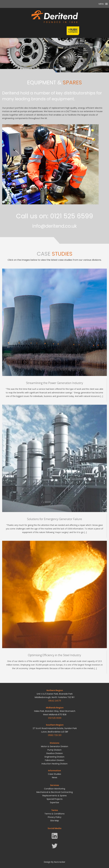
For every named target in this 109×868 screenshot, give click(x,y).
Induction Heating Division (55, 764)
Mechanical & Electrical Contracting (55, 792)
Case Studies (55, 774)
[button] (101, 4)
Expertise (55, 802)
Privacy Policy (55, 817)
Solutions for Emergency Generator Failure (55, 519)
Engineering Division (55, 757)
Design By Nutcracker (55, 862)
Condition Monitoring (55, 789)
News (55, 777)
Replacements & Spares (55, 796)
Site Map (55, 821)
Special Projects (55, 799)
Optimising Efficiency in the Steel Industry (54, 655)
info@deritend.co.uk (55, 226)
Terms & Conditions (55, 814)
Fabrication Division (55, 760)
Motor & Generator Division (55, 746)
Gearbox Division (55, 753)
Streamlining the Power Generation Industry (55, 383)
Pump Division (55, 750)
